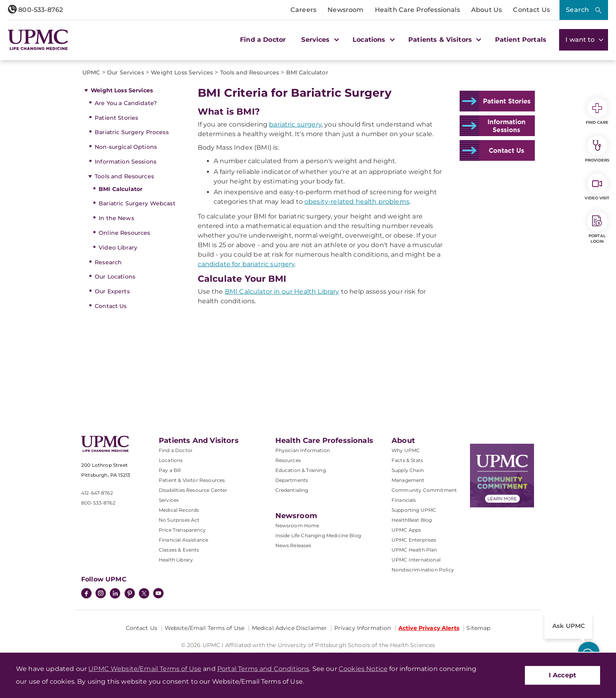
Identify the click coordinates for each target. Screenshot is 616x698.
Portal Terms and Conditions (263, 669)
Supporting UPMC (414, 510)
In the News (116, 218)
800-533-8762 (35, 10)
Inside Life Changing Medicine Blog (318, 535)
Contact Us (531, 10)
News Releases (293, 545)
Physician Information (303, 450)
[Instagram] (101, 594)
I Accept (562, 675)
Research (108, 262)
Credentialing (292, 490)
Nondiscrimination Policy (423, 570)
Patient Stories (116, 118)
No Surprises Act (179, 520)
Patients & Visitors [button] (444, 40)
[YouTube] (158, 594)
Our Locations (115, 277)
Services (169, 500)
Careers (303, 10)
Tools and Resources (124, 176)
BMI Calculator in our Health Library (282, 291)
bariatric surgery (295, 124)
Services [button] (319, 40)
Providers (597, 149)
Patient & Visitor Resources (192, 480)
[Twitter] (144, 593)
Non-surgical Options (126, 147)
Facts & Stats (407, 460)
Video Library (118, 248)
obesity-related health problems (357, 202)
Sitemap (478, 628)
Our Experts (112, 291)
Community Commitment (424, 490)
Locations (171, 460)
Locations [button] (373, 40)
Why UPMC (406, 450)
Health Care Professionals (417, 10)
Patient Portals (521, 40)
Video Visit (597, 187)
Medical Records (179, 510)
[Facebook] (86, 594)
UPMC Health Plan (414, 550)
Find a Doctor (263, 40)
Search (577, 10)
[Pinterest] (130, 594)
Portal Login (597, 228)
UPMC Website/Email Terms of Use (145, 669)
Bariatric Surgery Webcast (137, 203)
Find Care (597, 111)
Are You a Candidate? (126, 103)
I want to (584, 40)
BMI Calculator (121, 189)
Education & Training (301, 470)
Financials (404, 500)
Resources (288, 460)
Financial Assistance (183, 540)
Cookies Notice (363, 669)
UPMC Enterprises (414, 540)
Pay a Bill (170, 470)
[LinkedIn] (115, 594)
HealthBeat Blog (412, 520)
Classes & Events (179, 550)
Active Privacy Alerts (429, 628)
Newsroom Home (297, 525)
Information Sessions (126, 162)
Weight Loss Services (122, 90)
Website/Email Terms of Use (205, 628)
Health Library (176, 560)
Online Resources (124, 233)
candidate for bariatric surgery (246, 264)
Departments (292, 480)
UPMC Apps (406, 530)
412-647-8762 (97, 493)
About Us (486, 10)
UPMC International (416, 560)
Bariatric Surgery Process (132, 132)
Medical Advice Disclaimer (289, 628)
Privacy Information (363, 628)
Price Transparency (182, 530)
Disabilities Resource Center (193, 490)
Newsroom (345, 10)
